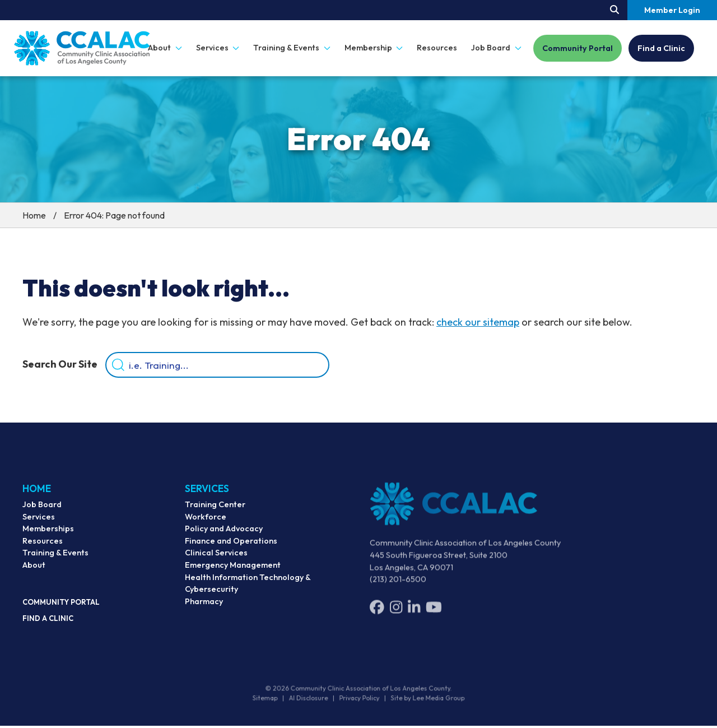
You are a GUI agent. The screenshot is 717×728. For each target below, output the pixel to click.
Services (39, 522)
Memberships (48, 534)
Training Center (215, 512)
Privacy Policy (359, 700)
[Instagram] (396, 615)
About (34, 571)
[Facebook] (377, 615)
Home (34, 215)
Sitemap (270, 700)
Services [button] (218, 48)
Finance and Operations (231, 549)
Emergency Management (233, 573)
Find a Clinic (661, 48)
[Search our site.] (614, 10)
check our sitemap (478, 322)
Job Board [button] (496, 48)
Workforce (206, 524)
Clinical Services (216, 560)
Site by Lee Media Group (424, 700)
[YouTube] (434, 615)
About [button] (165, 48)
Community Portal (578, 48)
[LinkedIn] (414, 615)
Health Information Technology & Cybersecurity (248, 591)
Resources (437, 48)
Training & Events (55, 558)
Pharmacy (204, 609)
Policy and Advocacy (224, 536)
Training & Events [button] (292, 48)
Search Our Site (60, 365)
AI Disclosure (311, 700)
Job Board (42, 510)
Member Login (672, 10)
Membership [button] (374, 48)
